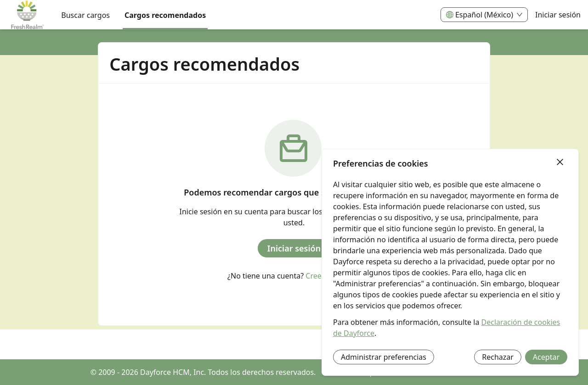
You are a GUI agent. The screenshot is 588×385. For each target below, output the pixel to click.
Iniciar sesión (558, 15)
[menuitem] (27, 15)
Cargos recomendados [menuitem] (165, 15)
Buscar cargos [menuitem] (85, 15)
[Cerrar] (560, 162)
